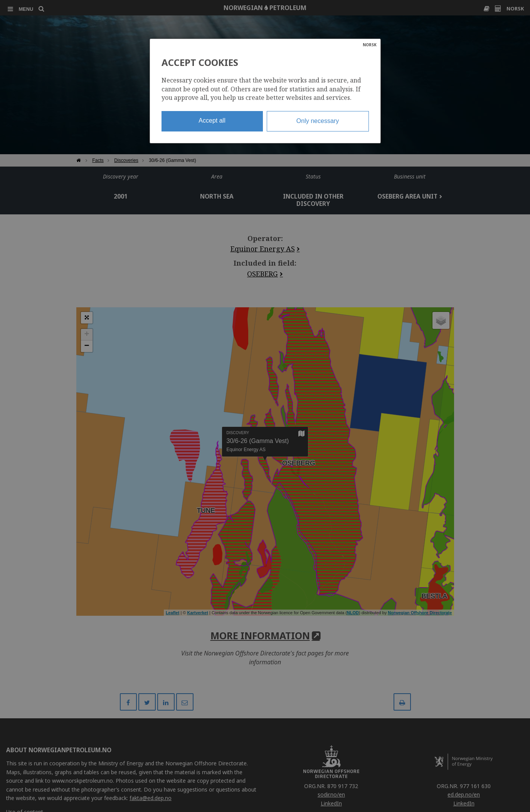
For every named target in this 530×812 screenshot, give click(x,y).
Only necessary (318, 121)
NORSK (370, 45)
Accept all (212, 120)
